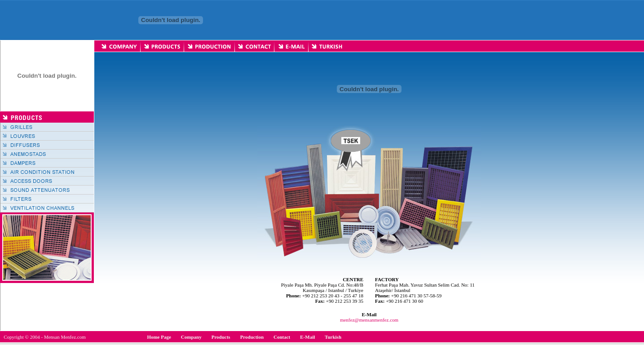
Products (221, 337)
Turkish (333, 337)
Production (252, 337)
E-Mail (307, 337)
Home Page (159, 337)
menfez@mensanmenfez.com (369, 320)
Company (191, 337)
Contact (282, 337)
